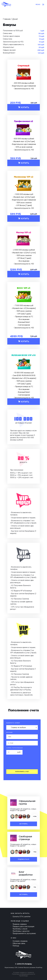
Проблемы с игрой (20, 929)
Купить (23, 107)
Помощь (16, 946)
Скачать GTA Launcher (22, 917)
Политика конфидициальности (23, 974)
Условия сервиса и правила (23, 972)
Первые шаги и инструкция (23, 927)
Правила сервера (20, 924)
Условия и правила (20, 941)
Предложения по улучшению (24, 934)
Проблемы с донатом (21, 931)
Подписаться (24, 859)
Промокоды (23, 976)
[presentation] (22, 763)
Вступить (23, 824)
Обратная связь (19, 944)
